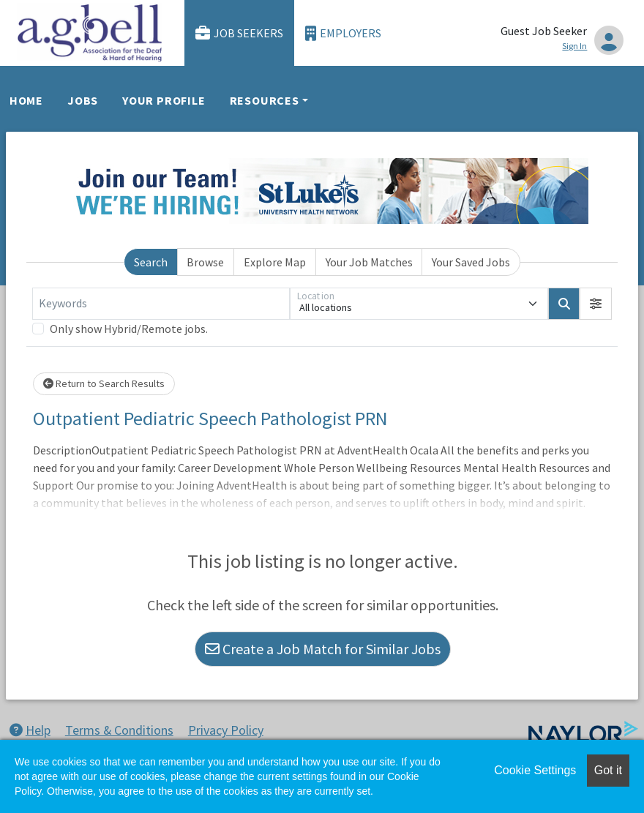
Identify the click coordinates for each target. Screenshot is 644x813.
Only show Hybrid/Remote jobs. (129, 329)
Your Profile (164, 100)
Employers (343, 33)
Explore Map (275, 262)
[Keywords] (161, 304)
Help (30, 730)
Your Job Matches (369, 262)
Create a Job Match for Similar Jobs (323, 649)
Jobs (83, 100)
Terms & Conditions (119, 730)
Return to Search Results (104, 383)
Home (26, 100)
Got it (608, 770)
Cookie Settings (535, 770)
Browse (205, 262)
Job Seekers (239, 33)
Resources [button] (265, 100)
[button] (596, 304)
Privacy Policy (226, 730)
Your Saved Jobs (471, 262)
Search (151, 262)
